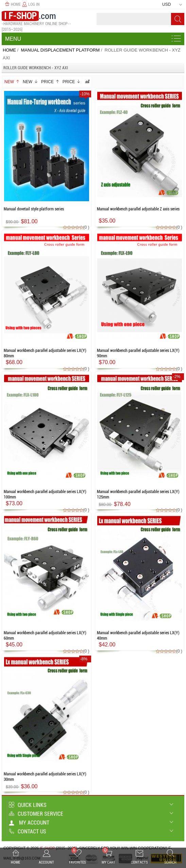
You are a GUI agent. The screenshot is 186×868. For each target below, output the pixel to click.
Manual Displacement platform (60, 50)
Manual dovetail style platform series (34, 209)
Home (13, 4)
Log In (31, 4)
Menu (13, 39)
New (12, 82)
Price (50, 82)
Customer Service (36, 814)
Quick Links (28, 805)
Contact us (28, 832)
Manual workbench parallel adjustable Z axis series (138, 209)
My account (29, 823)
